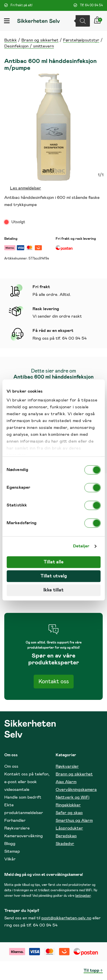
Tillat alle (54, 562)
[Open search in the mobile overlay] (84, 21)
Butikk (11, 40)
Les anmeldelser (26, 188)
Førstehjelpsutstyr (81, 40)
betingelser (83, 896)
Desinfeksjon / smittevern (29, 46)
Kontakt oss (54, 682)
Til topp (91, 970)
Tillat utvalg (54, 576)
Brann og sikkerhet (40, 40)
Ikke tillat (53, 590)
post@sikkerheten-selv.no (66, 918)
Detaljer (81, 546)
